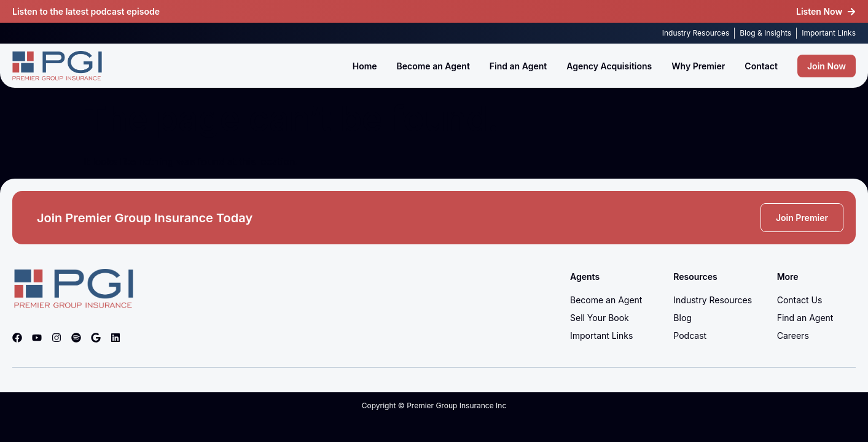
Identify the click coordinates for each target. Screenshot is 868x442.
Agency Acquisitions (609, 66)
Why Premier (698, 66)
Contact (761, 66)
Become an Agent (433, 66)
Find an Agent (518, 66)
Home (365, 66)
